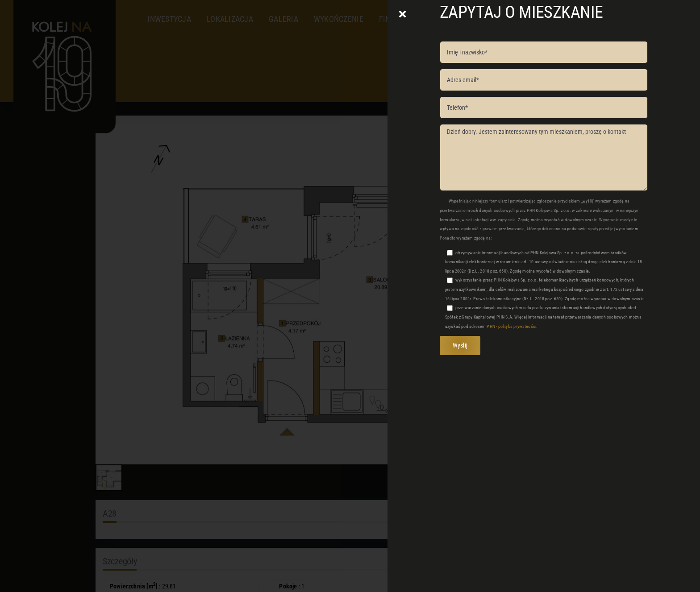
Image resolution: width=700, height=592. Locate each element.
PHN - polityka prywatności (511, 326)
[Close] (402, 14)
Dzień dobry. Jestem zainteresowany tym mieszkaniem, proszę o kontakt (544, 157)
